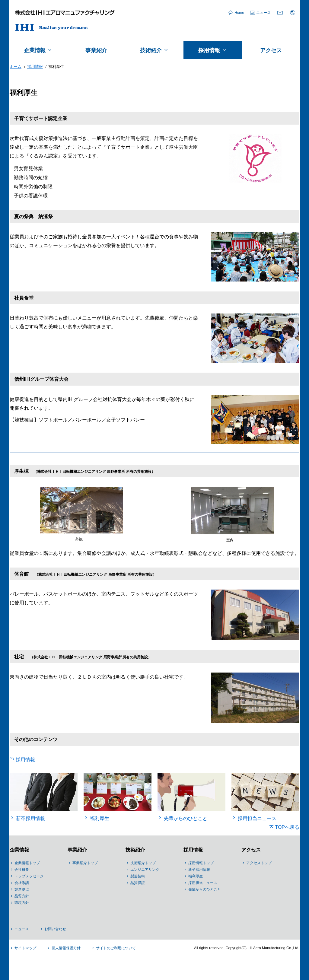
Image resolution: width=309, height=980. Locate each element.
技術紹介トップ (143, 863)
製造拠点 (22, 889)
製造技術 (138, 876)
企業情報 (19, 850)
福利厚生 (196, 876)
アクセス (251, 850)
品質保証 (138, 883)
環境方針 (22, 903)
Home (239, 13)
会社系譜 (22, 883)
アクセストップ (259, 863)
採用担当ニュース (203, 883)
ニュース (263, 13)
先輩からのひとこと (205, 889)
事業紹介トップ (85, 863)
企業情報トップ (27, 863)
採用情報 (25, 760)
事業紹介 (77, 850)
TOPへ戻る (287, 827)
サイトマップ (25, 948)
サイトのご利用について (116, 948)
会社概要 (22, 870)
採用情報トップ (201, 863)
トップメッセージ (29, 876)
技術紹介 (135, 850)
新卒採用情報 (199, 870)
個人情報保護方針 (66, 948)
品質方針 (22, 896)
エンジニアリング (145, 870)
